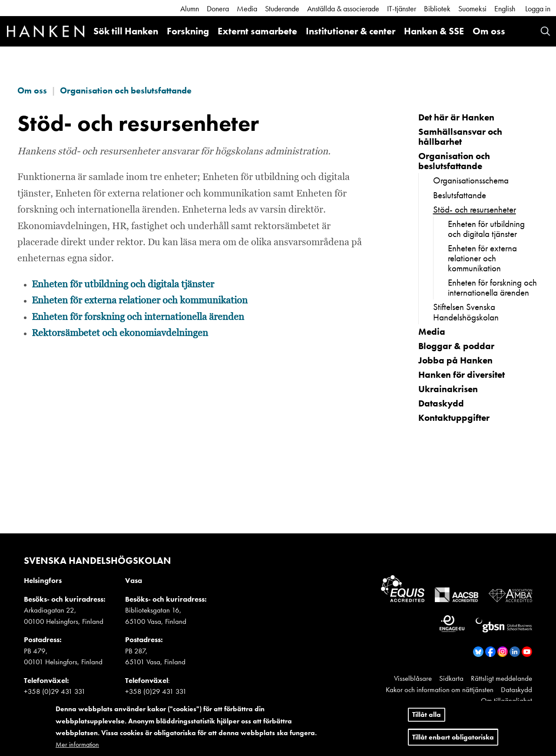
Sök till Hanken (126, 31)
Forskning (188, 31)
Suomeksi (472, 8)
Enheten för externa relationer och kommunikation (140, 301)
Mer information (77, 746)
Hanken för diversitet (462, 375)
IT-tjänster (402, 8)
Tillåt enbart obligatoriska (453, 739)
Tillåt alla (427, 717)
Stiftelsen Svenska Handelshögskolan (466, 312)
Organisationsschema (471, 180)
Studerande (282, 8)
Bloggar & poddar (456, 346)
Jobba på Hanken (455, 360)
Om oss (489, 31)
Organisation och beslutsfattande (126, 90)
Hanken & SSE (434, 31)
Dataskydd (441, 403)
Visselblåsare (413, 678)
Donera (218, 8)
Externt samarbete (257, 31)
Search (545, 31)
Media (247, 8)
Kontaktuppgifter (454, 418)
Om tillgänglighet (506, 700)
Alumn (190, 8)
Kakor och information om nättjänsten (440, 689)
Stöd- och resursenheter (475, 209)
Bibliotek (437, 8)
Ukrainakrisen (448, 389)
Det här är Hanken (456, 117)
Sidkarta (451, 678)
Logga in (538, 8)
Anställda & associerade (343, 8)
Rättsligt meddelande (501, 678)
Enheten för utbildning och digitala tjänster (123, 285)
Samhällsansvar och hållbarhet (460, 137)
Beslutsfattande (460, 195)
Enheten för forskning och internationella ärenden (138, 317)
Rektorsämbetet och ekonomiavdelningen (120, 333)
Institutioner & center (351, 31)
